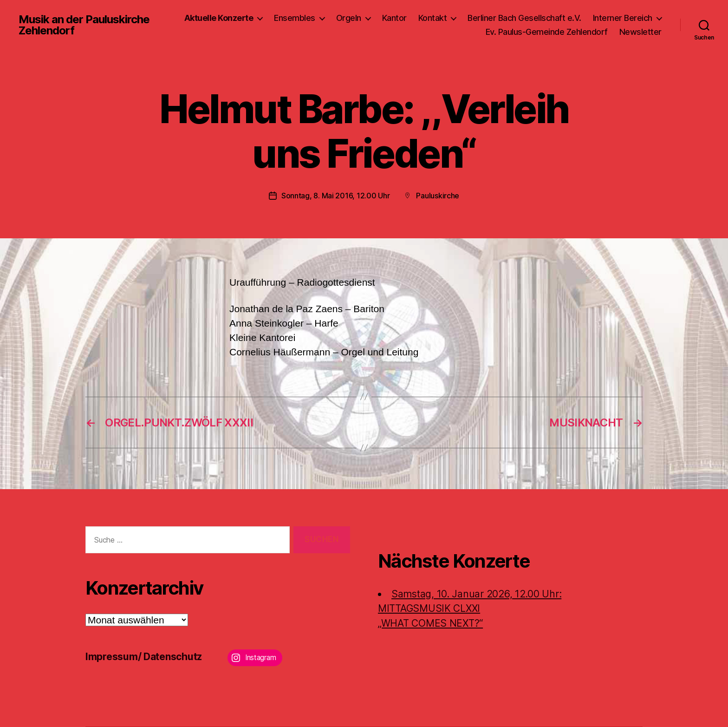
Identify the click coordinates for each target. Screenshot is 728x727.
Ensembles (295, 18)
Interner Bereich (623, 18)
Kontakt (433, 18)
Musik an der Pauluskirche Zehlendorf (84, 25)
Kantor (394, 18)
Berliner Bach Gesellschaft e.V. (524, 18)
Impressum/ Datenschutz (144, 657)
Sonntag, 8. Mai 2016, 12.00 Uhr (336, 196)
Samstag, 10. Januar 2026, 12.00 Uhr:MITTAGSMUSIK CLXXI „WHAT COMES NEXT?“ (470, 609)
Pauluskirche (438, 196)
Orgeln (349, 18)
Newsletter (640, 32)
